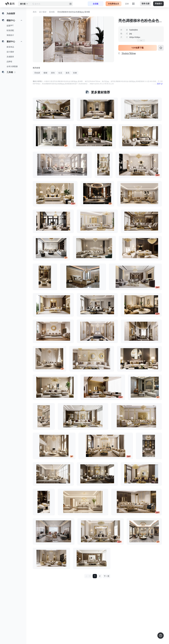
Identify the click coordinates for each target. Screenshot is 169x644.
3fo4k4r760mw (129, 53)
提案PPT (10, 26)
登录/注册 (145, 4)
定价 (127, 4)
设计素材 (10, 52)
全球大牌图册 (12, 66)
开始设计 (158, 4)
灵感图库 (10, 57)
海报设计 (10, 35)
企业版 (96, 4)
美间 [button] (35, 12)
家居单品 (10, 47)
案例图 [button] (52, 12)
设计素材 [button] (43, 12)
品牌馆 (9, 62)
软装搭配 (10, 30)
